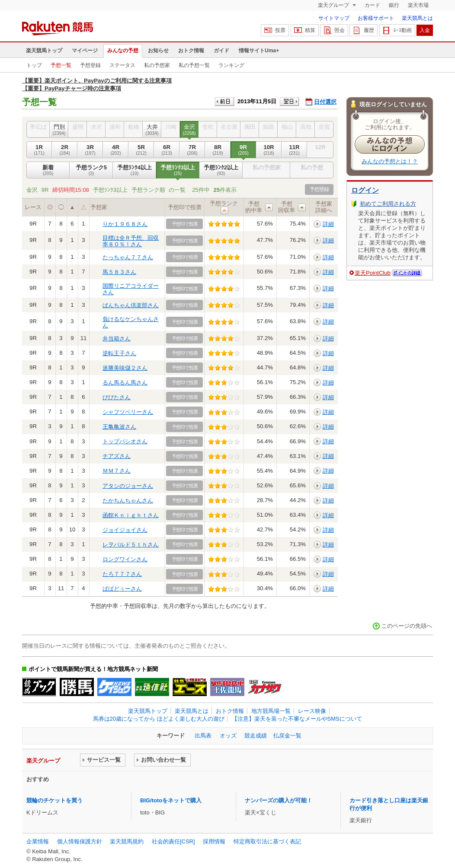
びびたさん (117, 397)
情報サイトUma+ (259, 51)
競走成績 (256, 736)
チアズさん (117, 456)
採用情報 (214, 841)
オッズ (228, 736)
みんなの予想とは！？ (390, 161)
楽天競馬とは (417, 18)
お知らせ (158, 51)
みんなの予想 (123, 51)
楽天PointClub (373, 273)
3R (90, 150)
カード (372, 5)
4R (116, 150)
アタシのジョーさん (128, 486)
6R (167, 150)
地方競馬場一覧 (271, 711)
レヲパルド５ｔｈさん (131, 545)
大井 (152, 130)
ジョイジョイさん (125, 530)
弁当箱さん (117, 339)
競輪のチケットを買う (54, 800)
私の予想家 (157, 65)
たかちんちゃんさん (128, 501)
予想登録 (90, 65)
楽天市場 (418, 5)
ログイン (365, 190)
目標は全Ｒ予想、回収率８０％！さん (131, 241)
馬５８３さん (119, 272)
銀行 (394, 5)
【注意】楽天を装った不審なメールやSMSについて (297, 719)
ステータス (122, 65)
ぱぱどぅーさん (122, 589)
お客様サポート (376, 18)
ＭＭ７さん (117, 471)
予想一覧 (61, 65)
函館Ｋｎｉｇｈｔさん (131, 515)
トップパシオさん (125, 441)
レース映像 (312, 711)
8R (218, 150)
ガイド (221, 51)
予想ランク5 (91, 170)
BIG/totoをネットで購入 (171, 800)
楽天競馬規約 (127, 841)
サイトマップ (334, 18)
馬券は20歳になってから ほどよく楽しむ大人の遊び (159, 719)
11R (294, 150)
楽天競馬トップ (44, 51)
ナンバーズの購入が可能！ (279, 800)
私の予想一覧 (194, 65)
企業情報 (38, 841)
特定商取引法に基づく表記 (267, 841)
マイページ (85, 51)
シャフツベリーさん (128, 412)
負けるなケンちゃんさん (131, 322)
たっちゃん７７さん (128, 257)
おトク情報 (191, 51)
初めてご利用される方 (388, 204)
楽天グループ (334, 5)
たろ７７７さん (122, 574)
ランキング (231, 65)
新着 (48, 170)
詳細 (328, 224)
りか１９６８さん (125, 224)
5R (141, 150)
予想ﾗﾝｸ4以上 (135, 170)
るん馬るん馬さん (125, 383)
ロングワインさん (125, 559)
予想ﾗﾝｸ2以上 (221, 170)
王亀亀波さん (119, 427)
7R (192, 150)
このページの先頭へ (407, 626)
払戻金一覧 (287, 736)
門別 (59, 130)
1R (39, 150)
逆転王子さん (119, 353)
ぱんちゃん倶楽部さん (131, 305)
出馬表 (203, 736)
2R (65, 150)
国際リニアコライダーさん (131, 289)
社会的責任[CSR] (173, 841)
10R (269, 150)
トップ (34, 65)
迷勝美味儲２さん (125, 368)
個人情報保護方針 (80, 841)
